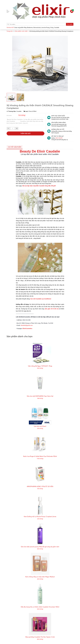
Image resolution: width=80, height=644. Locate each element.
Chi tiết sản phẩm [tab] (15, 147)
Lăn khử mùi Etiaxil (40, 426)
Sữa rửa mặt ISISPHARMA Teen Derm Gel (40, 396)
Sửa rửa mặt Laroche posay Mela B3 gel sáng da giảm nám (40, 547)
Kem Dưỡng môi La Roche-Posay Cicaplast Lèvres (40, 517)
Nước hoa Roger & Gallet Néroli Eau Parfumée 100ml (40, 456)
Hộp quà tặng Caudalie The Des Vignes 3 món (40, 637)
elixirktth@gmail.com (27, 325)
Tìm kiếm (70, 24)
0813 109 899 (59, 138)
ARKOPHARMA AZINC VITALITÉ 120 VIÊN (40, 486)
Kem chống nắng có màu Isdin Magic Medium (40, 577)
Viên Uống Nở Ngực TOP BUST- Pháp (40, 366)
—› (22, 31)
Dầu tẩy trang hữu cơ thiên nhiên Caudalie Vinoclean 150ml (40, 607)
